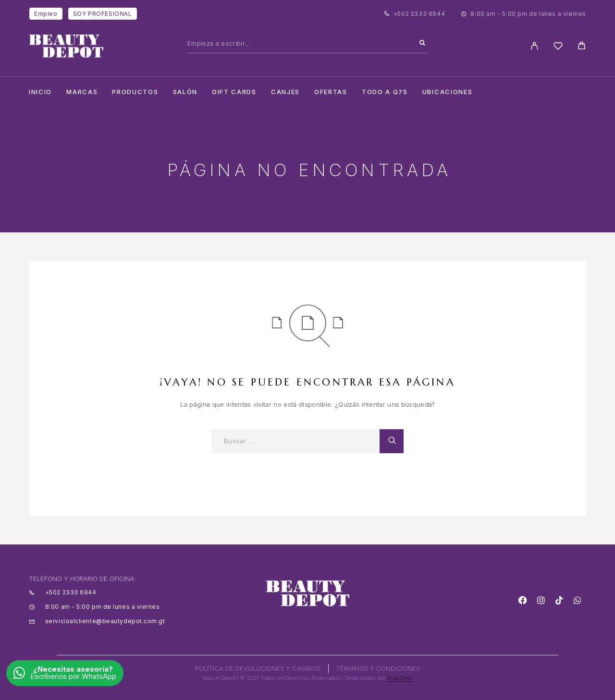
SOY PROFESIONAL (103, 14)
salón (185, 92)
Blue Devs (400, 678)
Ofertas (331, 92)
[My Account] (535, 46)
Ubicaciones (448, 92)
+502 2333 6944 (419, 14)
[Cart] (582, 47)
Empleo (46, 14)
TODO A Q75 (385, 92)
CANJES (285, 92)
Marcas (82, 92)
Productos (135, 92)
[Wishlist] (558, 47)
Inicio (40, 92)
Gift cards (234, 92)
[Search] (422, 43)
